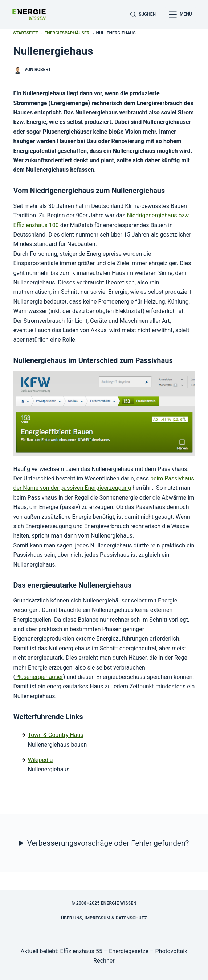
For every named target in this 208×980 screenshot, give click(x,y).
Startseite (25, 33)
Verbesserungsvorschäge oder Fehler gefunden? (108, 843)
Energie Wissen (119, 903)
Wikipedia (40, 760)
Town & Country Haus (55, 735)
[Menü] (180, 14)
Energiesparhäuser (67, 33)
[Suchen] (143, 14)
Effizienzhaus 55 (81, 951)
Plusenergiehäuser (39, 677)
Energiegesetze (129, 951)
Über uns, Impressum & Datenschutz (104, 918)
